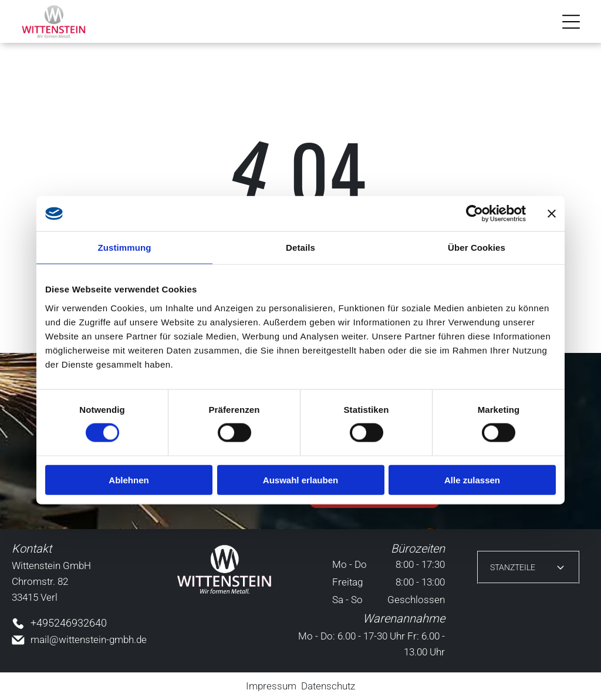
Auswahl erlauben (300, 480)
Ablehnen (129, 480)
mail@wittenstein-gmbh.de (89, 640)
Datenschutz (328, 686)
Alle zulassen (472, 480)
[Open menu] (571, 22)
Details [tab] (300, 248)
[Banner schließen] (552, 214)
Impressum (271, 686)
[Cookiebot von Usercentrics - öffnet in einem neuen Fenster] (475, 214)
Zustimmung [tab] (125, 248)
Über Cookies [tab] (477, 248)
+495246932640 (69, 623)
